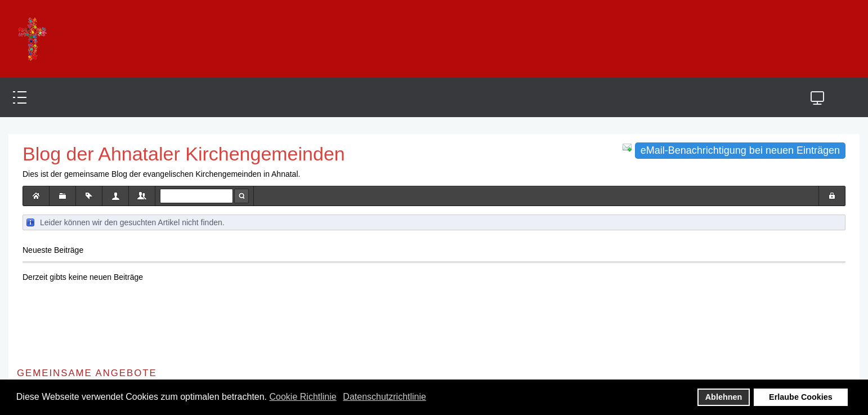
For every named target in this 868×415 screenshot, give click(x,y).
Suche (241, 196)
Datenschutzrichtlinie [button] (384, 397)
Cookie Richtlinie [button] (303, 397)
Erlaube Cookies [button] (801, 397)
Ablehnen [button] (724, 397)
